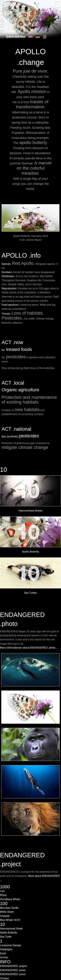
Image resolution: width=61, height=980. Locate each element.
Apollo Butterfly (31, 552)
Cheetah (5, 916)
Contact (4, 978)
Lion (2, 891)
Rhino (3, 895)
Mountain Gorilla (9, 908)
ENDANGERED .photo (13, 970)
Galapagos (6, 949)
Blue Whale (10, 920)
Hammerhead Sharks (30, 511)
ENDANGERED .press (13, 974)
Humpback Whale (10, 899)
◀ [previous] (5, 20)
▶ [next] (59, 20)
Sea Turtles (30, 593)
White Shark (7, 912)
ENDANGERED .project (13, 966)
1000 (9, 5)
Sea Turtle (6, 937)
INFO (5, 962)
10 (4, 470)
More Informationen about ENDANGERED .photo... (29, 648)
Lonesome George (11, 945)
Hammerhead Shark (11, 929)
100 (8, 13)
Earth (3, 953)
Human (4, 957)
